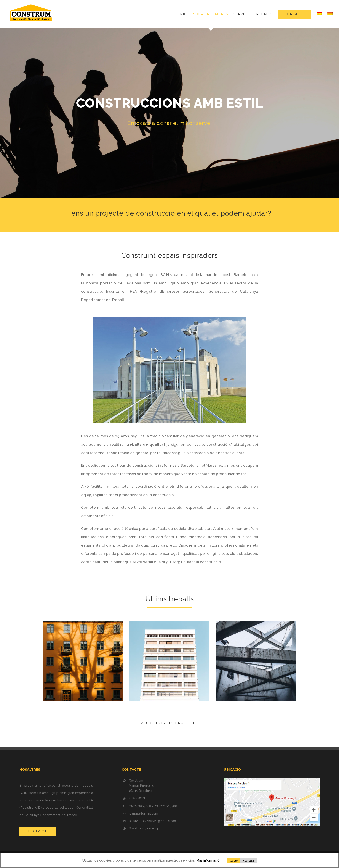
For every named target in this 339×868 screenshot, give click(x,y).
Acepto (233, 861)
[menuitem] (186, 14)
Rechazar (249, 861)
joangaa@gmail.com (143, 813)
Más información (209, 860)
